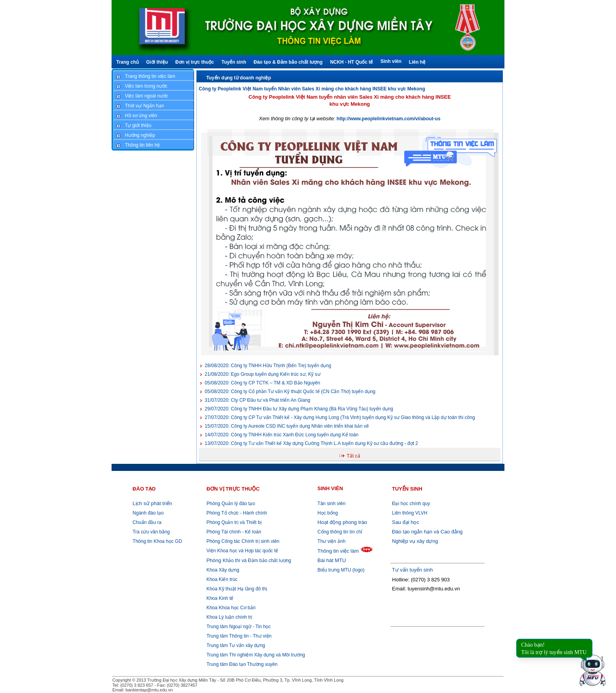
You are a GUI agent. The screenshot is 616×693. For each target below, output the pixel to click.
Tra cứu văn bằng (151, 532)
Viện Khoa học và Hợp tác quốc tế (242, 551)
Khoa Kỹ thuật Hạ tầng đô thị (236, 589)
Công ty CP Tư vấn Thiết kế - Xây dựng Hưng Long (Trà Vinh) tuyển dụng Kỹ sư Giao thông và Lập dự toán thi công (340, 417)
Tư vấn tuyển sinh (412, 570)
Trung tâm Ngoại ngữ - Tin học (239, 627)
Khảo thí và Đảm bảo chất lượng (248, 561)
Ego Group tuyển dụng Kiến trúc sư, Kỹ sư (263, 374)
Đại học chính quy (411, 504)
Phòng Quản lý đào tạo (231, 504)
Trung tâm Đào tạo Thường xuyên (242, 664)
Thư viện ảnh (331, 541)
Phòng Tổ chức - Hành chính (236, 513)
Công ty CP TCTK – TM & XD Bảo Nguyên (262, 383)
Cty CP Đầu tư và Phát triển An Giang (258, 400)
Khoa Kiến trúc (221, 579)
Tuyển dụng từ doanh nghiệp (239, 78)
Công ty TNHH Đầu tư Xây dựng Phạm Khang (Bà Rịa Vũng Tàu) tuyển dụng (299, 409)
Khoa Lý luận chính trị (229, 617)
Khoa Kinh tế (219, 598)
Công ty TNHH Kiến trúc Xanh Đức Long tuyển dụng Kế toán (281, 435)
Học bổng (328, 513)
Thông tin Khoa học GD (158, 541)
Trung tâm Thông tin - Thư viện (239, 636)
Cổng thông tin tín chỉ (340, 532)
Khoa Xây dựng (222, 570)
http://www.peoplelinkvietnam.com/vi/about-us (389, 119)
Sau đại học (406, 522)
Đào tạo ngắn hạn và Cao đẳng (427, 532)
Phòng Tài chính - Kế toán (233, 532)
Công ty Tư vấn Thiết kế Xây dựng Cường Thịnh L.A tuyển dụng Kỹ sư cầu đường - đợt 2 (311, 443)
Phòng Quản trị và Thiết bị (233, 522)
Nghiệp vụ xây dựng (415, 541)
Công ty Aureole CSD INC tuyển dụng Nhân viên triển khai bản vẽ (287, 426)
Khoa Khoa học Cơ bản (230, 608)
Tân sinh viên (331, 504)
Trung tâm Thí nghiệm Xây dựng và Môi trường (256, 655)
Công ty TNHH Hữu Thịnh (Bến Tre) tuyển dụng (268, 366)
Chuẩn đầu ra (147, 522)
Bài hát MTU (332, 560)
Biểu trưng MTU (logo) (341, 570)
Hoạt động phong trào (342, 522)
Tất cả (354, 456)
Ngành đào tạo (148, 513)
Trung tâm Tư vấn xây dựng (236, 645)
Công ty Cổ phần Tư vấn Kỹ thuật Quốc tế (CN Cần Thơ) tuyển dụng (290, 392)
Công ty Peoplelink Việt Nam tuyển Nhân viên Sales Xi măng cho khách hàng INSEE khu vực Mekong (312, 89)
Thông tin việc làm (338, 551)
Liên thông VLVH (410, 513)
